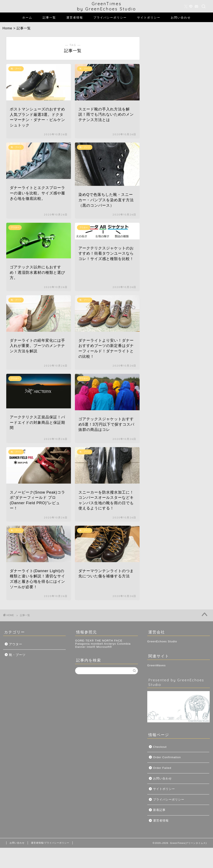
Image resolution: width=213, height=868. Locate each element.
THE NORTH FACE (109, 641)
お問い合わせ (181, 18)
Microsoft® (104, 647)
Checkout (160, 747)
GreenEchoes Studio (162, 641)
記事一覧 (49, 18)
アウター (16, 644)
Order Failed (162, 768)
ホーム (27, 18)
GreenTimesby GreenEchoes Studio (106, 6)
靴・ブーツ (17, 655)
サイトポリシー (149, 18)
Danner (80, 647)
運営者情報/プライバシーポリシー (50, 843)
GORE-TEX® (84, 641)
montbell (97, 644)
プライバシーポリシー (110, 18)
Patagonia (82, 644)
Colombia (124, 644)
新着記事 (159, 810)
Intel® (91, 647)
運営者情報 (75, 18)
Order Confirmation (167, 757)
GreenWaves (157, 665)
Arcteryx (110, 644)
